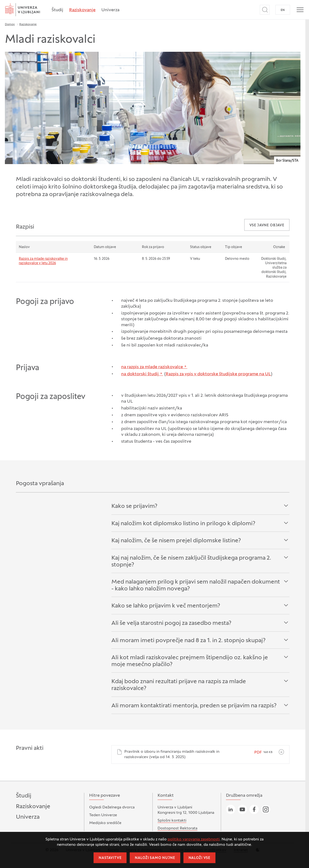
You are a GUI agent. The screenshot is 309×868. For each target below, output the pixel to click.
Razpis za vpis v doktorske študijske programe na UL (218, 374)
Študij (57, 10)
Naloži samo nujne (155, 858)
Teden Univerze (103, 815)
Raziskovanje (82, 10)
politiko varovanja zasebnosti (194, 839)
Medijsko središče (105, 823)
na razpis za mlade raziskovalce (152, 367)
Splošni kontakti (172, 821)
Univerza (110, 10)
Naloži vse (199, 858)
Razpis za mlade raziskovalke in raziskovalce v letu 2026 (43, 261)
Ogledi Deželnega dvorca (112, 807)
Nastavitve (110, 858)
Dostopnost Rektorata (177, 828)
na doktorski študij (140, 374)
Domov (10, 24)
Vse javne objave (267, 225)
